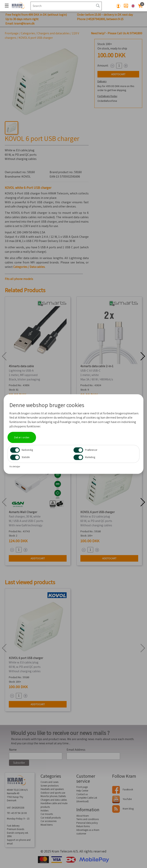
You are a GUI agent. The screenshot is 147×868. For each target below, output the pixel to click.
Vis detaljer (15, 466)
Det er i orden (22, 437)
